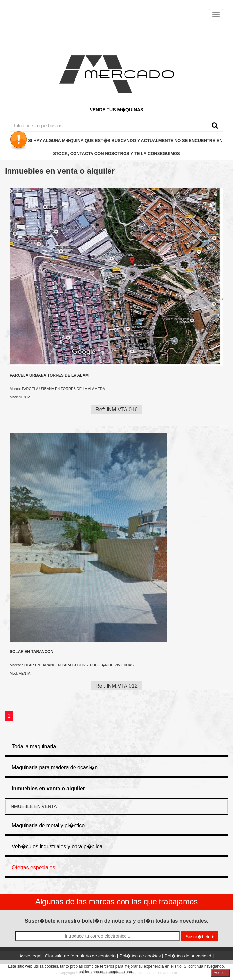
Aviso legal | (32, 956)
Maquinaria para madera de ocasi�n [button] (55, 767)
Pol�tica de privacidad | (189, 956)
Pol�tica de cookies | (142, 956)
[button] (48, 789)
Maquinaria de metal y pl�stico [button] (48, 825)
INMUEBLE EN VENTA (33, 806)
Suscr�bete (200, 937)
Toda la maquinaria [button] (34, 747)
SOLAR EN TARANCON (32, 652)
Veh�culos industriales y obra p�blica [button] (57, 846)
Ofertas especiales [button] (33, 868)
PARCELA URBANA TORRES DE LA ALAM (49, 375)
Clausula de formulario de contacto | (82, 956)
